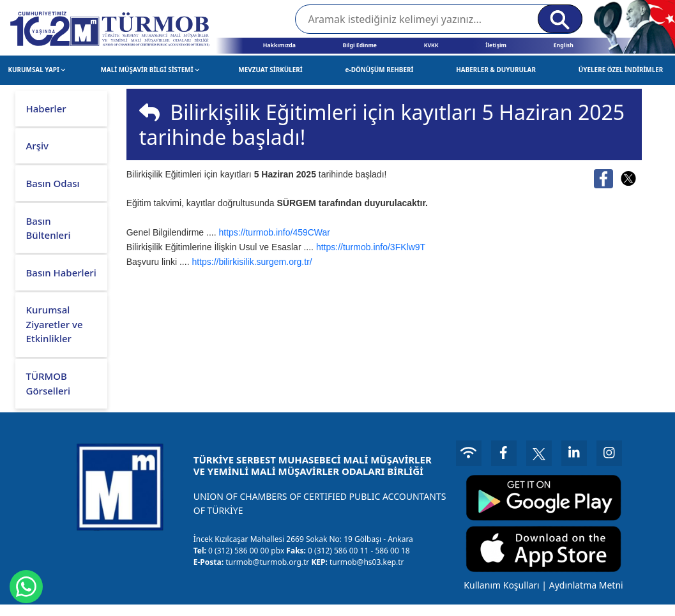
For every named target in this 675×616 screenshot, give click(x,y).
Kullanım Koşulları (501, 585)
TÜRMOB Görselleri (48, 383)
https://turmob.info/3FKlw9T (371, 247)
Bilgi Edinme (360, 45)
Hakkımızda (279, 45)
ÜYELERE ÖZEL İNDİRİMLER (621, 70)
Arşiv (37, 146)
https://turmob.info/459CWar (274, 232)
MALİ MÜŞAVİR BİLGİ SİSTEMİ (150, 70)
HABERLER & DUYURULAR (496, 70)
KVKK (431, 45)
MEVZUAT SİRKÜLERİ (270, 70)
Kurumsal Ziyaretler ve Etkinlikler (55, 324)
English (564, 45)
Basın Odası (53, 183)
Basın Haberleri (61, 273)
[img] (149, 112)
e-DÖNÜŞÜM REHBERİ (380, 70)
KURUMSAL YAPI (37, 70)
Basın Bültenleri (49, 228)
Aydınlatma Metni (586, 585)
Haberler (46, 109)
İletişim (496, 45)
